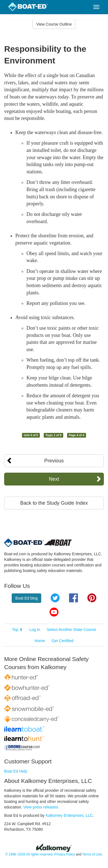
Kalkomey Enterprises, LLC (69, 815)
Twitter (55, 598)
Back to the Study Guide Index (54, 503)
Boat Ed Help (16, 771)
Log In (35, 630)
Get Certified (62, 641)
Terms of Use (92, 854)
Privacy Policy (65, 854)
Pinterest (92, 598)
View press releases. (41, 807)
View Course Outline (54, 24)
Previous (54, 461)
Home (40, 641)
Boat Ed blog (26, 598)
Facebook (73, 598)
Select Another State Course (71, 630)
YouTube (54, 612)
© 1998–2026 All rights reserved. (29, 854)
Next (54, 479)
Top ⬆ (17, 630)
